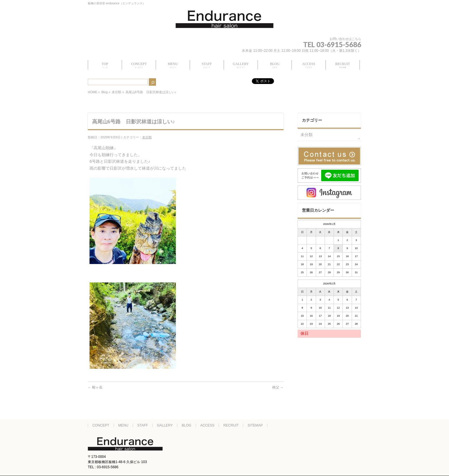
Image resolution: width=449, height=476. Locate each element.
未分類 (116, 92)
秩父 (278, 387)
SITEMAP (255, 425)
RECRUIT (231, 425)
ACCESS (207, 425)
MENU (123, 425)
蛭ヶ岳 (95, 387)
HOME (93, 92)
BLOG (186, 425)
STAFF (143, 425)
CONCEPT (101, 425)
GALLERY (165, 425)
